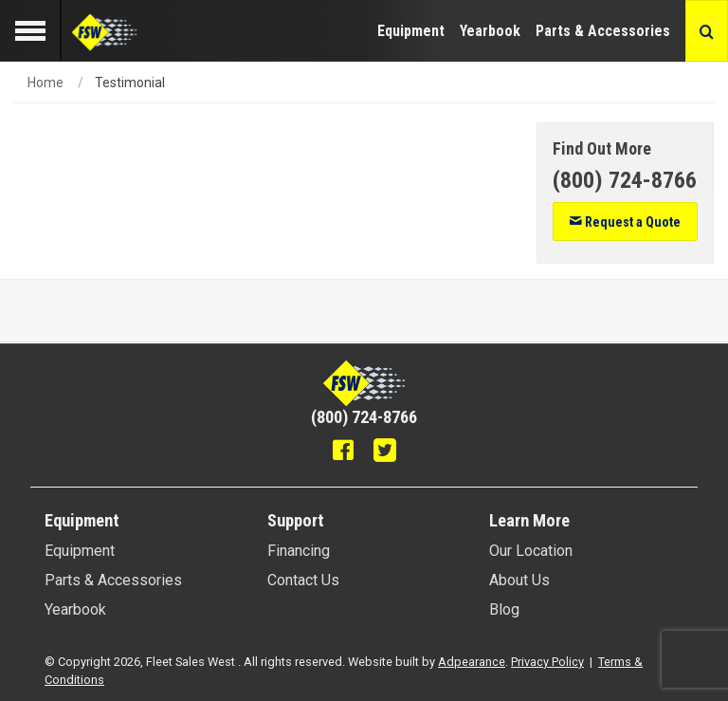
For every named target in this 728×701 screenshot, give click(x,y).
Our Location (531, 551)
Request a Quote (625, 222)
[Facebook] (343, 452)
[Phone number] (625, 181)
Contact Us (303, 580)
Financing (299, 551)
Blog (504, 609)
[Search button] (707, 31)
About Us (519, 580)
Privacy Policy (547, 662)
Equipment (411, 31)
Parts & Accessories (603, 31)
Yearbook (490, 31)
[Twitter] (385, 452)
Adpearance (472, 662)
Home (45, 83)
